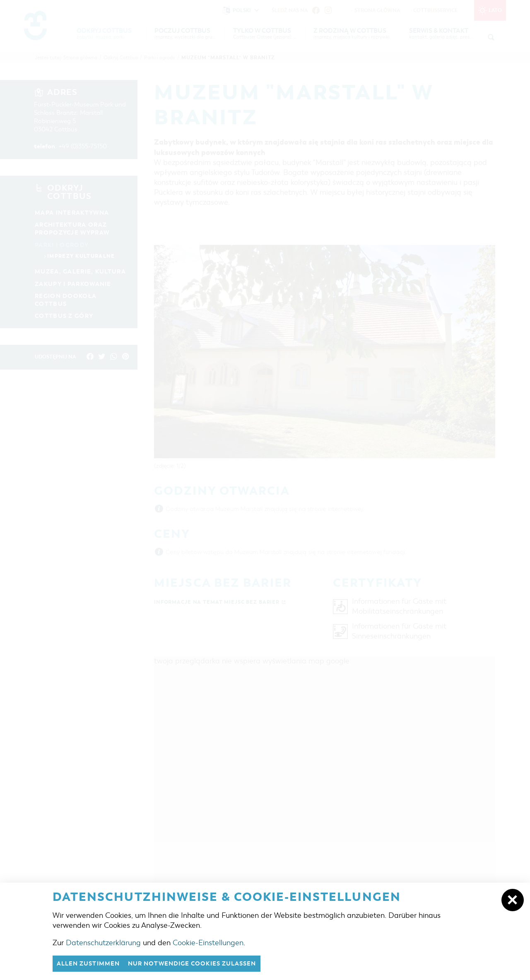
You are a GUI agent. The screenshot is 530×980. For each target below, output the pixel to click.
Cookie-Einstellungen (208, 942)
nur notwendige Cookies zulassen (201, 963)
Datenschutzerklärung (103, 942)
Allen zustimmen (91, 963)
